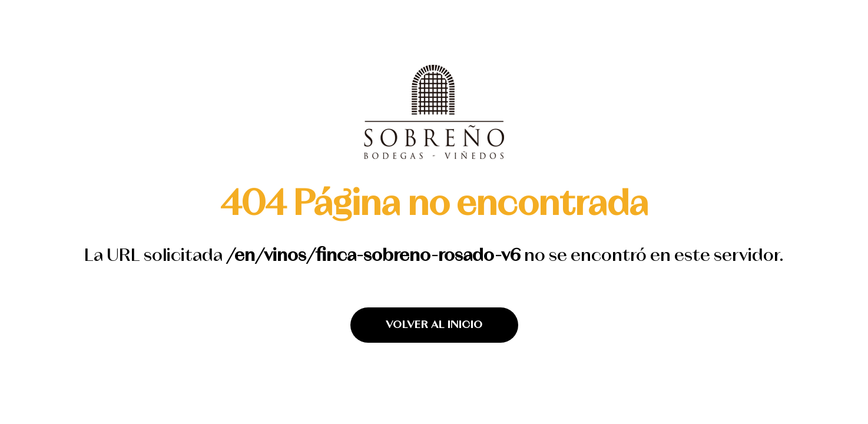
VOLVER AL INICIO (434, 325)
